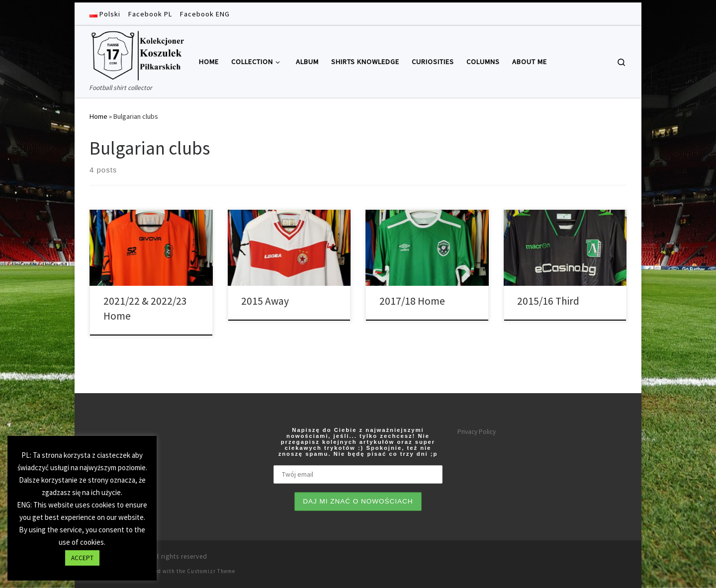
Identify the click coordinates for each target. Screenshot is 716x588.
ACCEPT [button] (82, 558)
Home (98, 116)
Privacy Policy (477, 432)
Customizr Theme (211, 571)
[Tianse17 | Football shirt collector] (137, 54)
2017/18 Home (412, 301)
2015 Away (265, 301)
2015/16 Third (548, 301)
